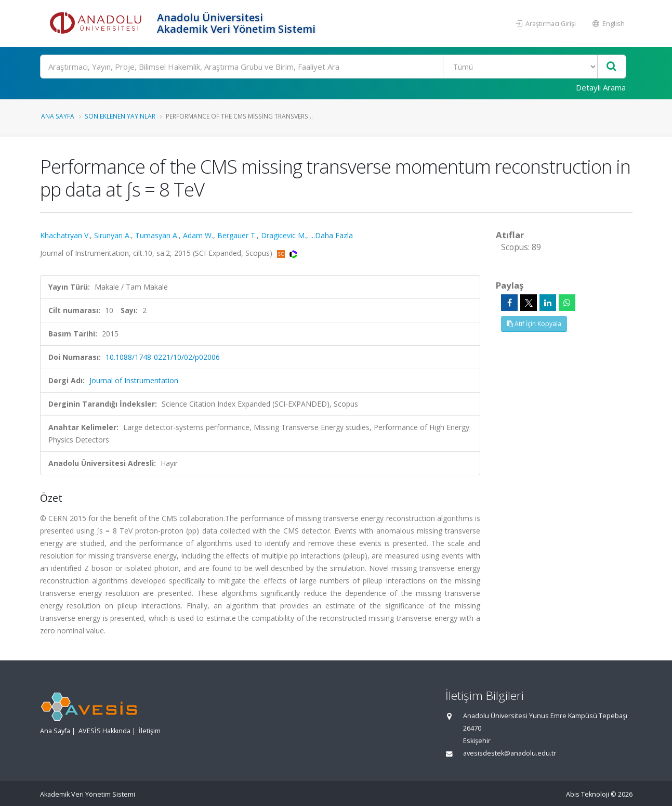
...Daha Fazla (332, 235)
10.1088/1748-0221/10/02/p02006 (163, 357)
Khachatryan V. (65, 235)
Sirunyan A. (113, 235)
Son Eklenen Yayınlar (120, 116)
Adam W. (198, 235)
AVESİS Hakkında (104, 731)
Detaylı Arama (601, 87)
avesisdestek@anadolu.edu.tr (510, 753)
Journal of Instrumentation (134, 380)
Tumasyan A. (157, 235)
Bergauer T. (237, 235)
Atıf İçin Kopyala (534, 324)
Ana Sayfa (58, 116)
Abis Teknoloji (588, 794)
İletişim (150, 731)
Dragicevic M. (284, 235)
